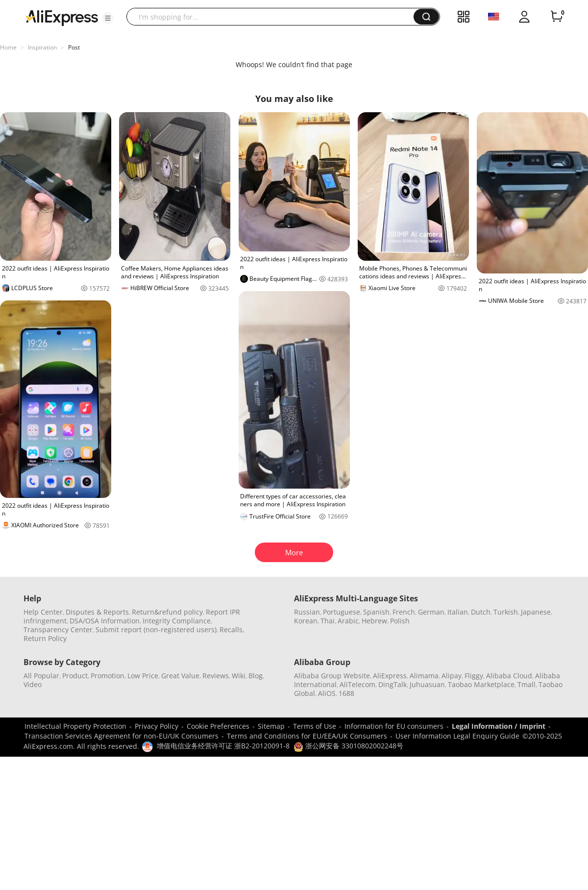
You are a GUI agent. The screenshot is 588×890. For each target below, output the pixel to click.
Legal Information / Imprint (499, 726)
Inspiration (42, 47)
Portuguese (342, 612)
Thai (328, 621)
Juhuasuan (427, 684)
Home (8, 47)
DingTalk (392, 684)
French (404, 612)
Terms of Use (315, 726)
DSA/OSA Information (105, 621)
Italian (458, 612)
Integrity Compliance (177, 621)
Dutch (481, 612)
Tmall (527, 684)
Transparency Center (58, 630)
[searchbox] (274, 17)
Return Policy (45, 638)
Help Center (43, 612)
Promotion (108, 676)
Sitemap (271, 726)
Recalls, (232, 630)
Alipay (452, 676)
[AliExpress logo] (62, 17)
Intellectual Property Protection (75, 726)
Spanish (376, 612)
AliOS (327, 693)
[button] (108, 18)
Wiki (239, 676)
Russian (307, 612)
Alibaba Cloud (509, 676)
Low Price (143, 676)
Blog (256, 676)
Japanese (536, 612)
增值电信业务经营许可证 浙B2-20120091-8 (223, 746)
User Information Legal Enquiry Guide (457, 736)
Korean (306, 621)
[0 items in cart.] (557, 17)
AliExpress (390, 676)
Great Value (180, 676)
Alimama (424, 676)
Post (74, 47)
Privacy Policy (157, 726)
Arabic (348, 621)
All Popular (41, 676)
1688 (346, 693)
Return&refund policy (167, 612)
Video (33, 684)
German (431, 612)
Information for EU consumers (394, 726)
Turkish (506, 612)
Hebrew (374, 621)
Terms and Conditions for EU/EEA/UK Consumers (307, 736)
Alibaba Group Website (332, 676)
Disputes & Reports (97, 612)
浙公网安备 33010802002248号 (348, 746)
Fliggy (474, 676)
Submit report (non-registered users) (156, 630)
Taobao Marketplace (481, 684)
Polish (400, 621)
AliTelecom (357, 684)
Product (75, 676)
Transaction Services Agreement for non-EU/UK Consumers (122, 736)
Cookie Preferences (218, 726)
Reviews (216, 676)
